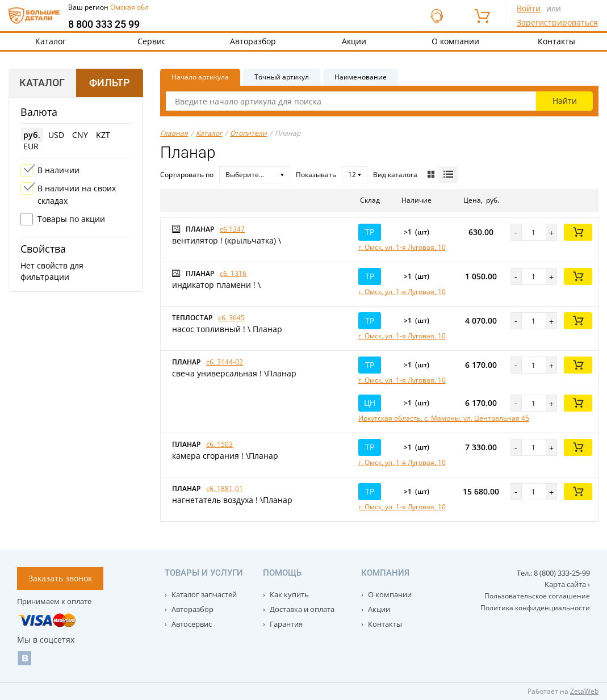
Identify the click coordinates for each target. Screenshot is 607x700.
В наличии (58, 170)
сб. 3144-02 (225, 362)
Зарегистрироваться (557, 22)
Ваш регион (108, 7)
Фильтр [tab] (109, 83)
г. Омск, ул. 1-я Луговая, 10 (402, 247)
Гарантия (285, 624)
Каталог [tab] (42, 83)
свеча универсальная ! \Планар (234, 373)
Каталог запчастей (203, 594)
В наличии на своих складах (77, 194)
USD (56, 135)
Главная (174, 133)
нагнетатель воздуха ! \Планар (232, 500)
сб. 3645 (231, 318)
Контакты (384, 624)
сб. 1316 (233, 273)
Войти (529, 8)
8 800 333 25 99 (104, 24)
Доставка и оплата (301, 609)
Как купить (288, 594)
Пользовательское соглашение (537, 596)
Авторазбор (253, 41)
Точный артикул (282, 77)
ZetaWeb (584, 691)
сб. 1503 (219, 444)
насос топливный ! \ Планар (227, 329)
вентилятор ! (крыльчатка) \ (227, 240)
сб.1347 (232, 229)
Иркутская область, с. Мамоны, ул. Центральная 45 (444, 418)
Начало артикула (200, 77)
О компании (455, 41)
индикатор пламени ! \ (216, 285)
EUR (31, 146)
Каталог (51, 41)
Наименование (361, 77)
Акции (354, 41)
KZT (103, 135)
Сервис (152, 41)
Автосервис (191, 624)
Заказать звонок (60, 578)
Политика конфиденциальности (535, 608)
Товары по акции (71, 219)
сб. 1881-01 (225, 489)
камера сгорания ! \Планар (225, 456)
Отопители (248, 133)
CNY (80, 135)
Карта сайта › (567, 584)
